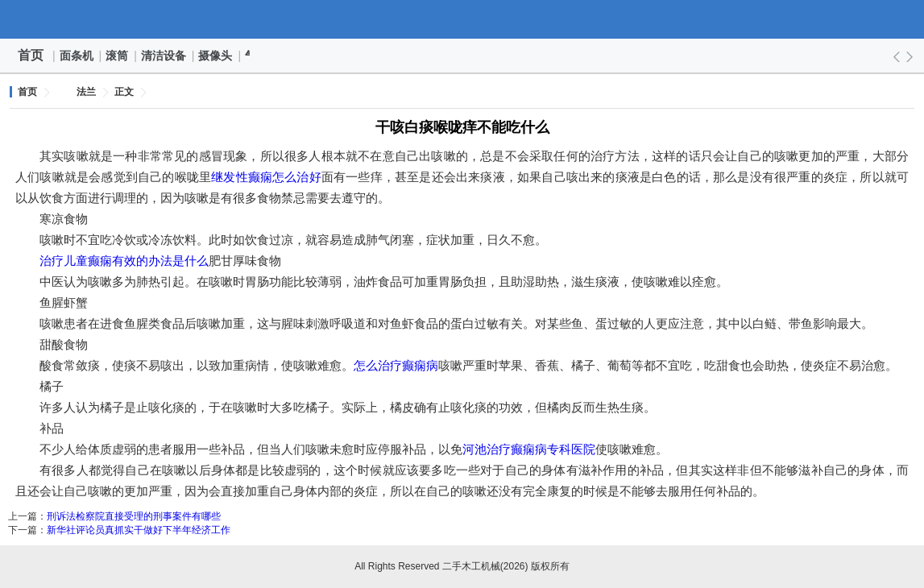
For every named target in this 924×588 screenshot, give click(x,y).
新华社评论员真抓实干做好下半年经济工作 (139, 530)
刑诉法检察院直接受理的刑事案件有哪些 (134, 516)
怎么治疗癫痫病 (396, 365)
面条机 (77, 56)
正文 (124, 92)
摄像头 (216, 56)
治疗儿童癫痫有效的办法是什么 (124, 261)
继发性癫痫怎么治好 (266, 177)
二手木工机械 (462, 19)
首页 (31, 55)
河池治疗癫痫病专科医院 (529, 449)
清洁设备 (164, 56)
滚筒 (118, 56)
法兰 (86, 92)
